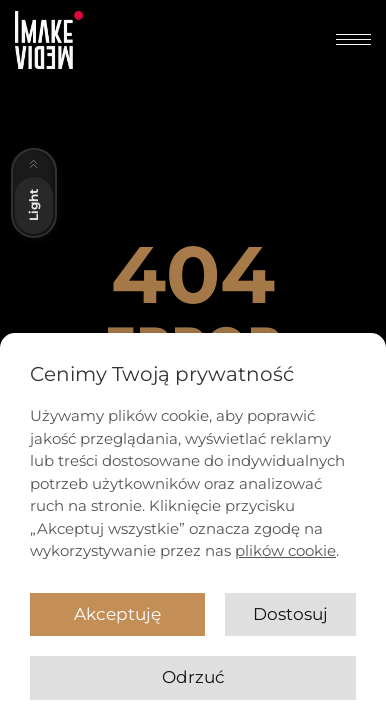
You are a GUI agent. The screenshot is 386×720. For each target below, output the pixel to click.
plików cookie (285, 553)
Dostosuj (290, 617)
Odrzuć (193, 680)
